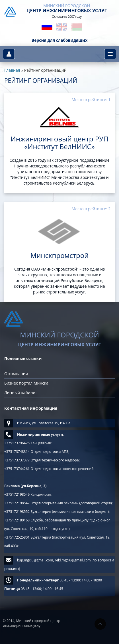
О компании (16, 374)
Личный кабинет (21, 392)
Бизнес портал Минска (26, 383)
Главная (12, 70)
